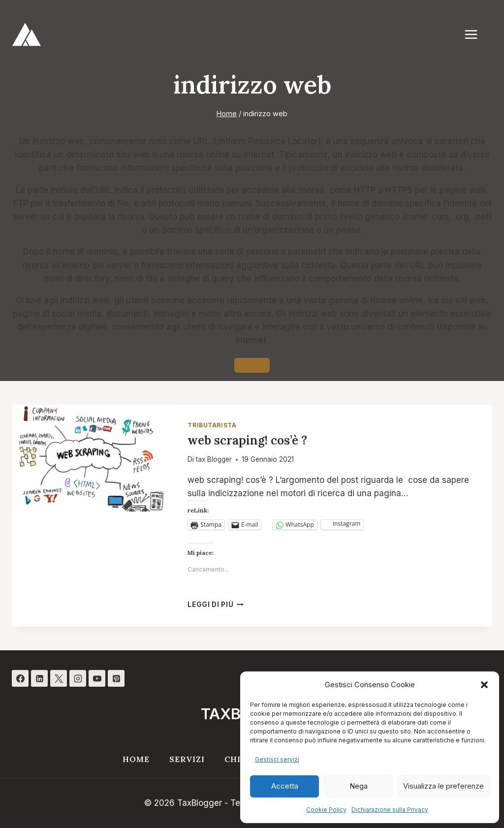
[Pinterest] (116, 678)
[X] (59, 678)
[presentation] (92, 458)
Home (136, 759)
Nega (359, 786)
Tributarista (212, 425)
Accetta (285, 786)
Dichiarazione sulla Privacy (390, 810)
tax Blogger (214, 459)
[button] (484, 685)
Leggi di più (216, 605)
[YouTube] (97, 678)
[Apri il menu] (476, 34)
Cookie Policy (326, 810)
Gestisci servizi (277, 759)
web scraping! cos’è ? (247, 440)
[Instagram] (78, 678)
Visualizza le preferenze (443, 786)
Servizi (187, 759)
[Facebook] (20, 678)
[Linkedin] (39, 678)
